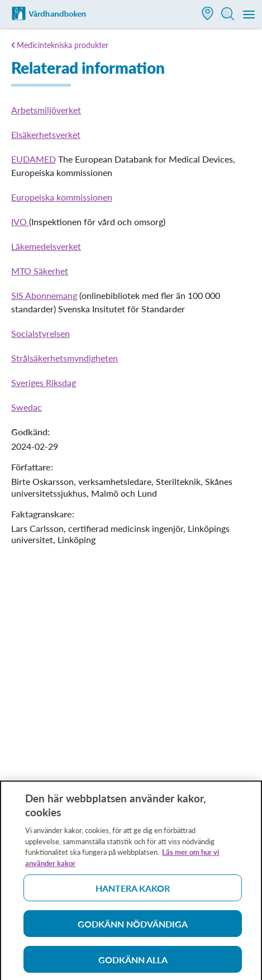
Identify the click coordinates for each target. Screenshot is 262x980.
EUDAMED (34, 159)
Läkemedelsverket (46, 246)
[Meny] (249, 15)
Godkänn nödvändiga (133, 927)
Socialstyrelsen (41, 333)
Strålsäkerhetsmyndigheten (65, 358)
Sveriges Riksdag (44, 382)
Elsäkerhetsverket (46, 134)
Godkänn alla (133, 962)
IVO (20, 222)
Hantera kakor (133, 891)
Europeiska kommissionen (62, 197)
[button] (208, 15)
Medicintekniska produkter (63, 45)
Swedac (27, 407)
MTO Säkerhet (40, 271)
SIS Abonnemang (44, 295)
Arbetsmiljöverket (46, 110)
